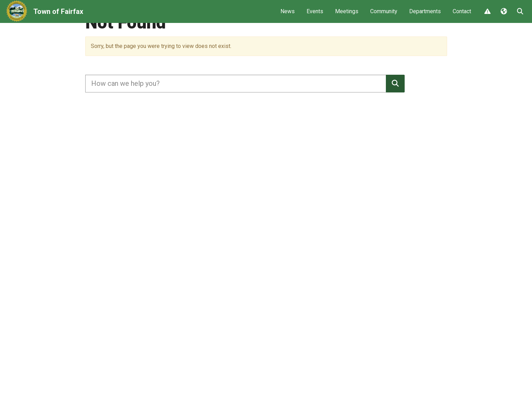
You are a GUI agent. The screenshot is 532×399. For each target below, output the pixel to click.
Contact (462, 16)
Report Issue (487, 16)
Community (384, 16)
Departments (425, 16)
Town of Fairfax (58, 16)
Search (520, 16)
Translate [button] (503, 16)
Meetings (347, 16)
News (288, 16)
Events (315, 16)
